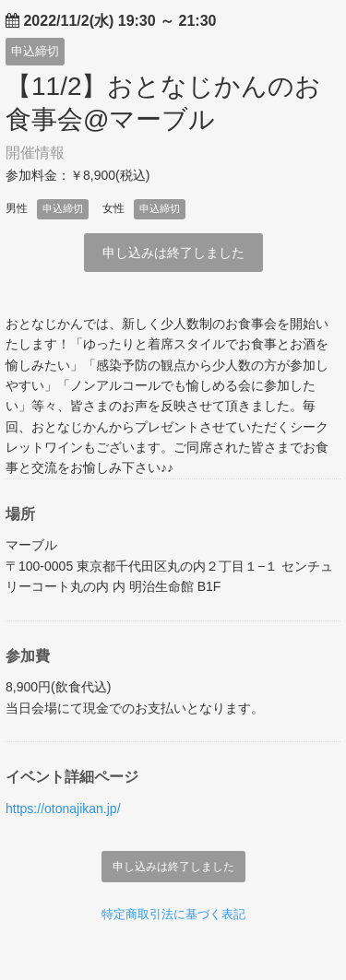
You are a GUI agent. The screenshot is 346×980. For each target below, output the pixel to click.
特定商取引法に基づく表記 (173, 914)
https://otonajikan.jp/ (63, 809)
